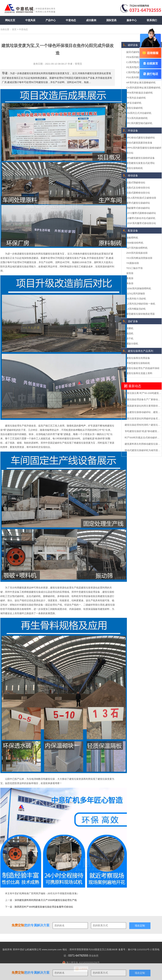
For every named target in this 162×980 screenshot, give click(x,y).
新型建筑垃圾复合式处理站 (140, 163)
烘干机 (130, 338)
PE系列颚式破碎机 (136, 67)
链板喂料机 (132, 238)
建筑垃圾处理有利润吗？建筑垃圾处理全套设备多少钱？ (143, 425)
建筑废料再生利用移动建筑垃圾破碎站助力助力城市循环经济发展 (143, 444)
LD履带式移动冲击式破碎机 (141, 218)
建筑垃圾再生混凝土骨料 (139, 373)
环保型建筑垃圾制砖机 (138, 363)
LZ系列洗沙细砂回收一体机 (141, 304)
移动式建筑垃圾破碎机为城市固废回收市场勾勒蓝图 (143, 450)
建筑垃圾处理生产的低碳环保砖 (143, 368)
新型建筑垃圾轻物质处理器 (140, 314)
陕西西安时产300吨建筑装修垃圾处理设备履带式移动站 (44, 907)
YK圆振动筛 (133, 263)
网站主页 (10, 20)
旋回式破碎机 (133, 52)
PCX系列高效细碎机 (137, 118)
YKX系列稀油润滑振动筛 (139, 258)
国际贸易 (111, 20)
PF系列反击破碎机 (136, 98)
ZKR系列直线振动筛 (137, 253)
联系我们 (152, 20)
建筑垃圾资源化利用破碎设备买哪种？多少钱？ (143, 418)
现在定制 (140, 973)
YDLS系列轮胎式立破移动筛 (141, 198)
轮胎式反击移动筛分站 (138, 188)
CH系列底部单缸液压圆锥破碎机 (143, 88)
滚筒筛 (130, 273)
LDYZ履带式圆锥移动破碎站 (141, 213)
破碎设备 (130, 45)
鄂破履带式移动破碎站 (138, 208)
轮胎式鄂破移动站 (136, 183)
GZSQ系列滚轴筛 (136, 294)
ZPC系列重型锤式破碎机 (139, 123)
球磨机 (130, 328)
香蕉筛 (130, 278)
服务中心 (132, 20)
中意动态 (71, 20)
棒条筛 (130, 283)
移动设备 (130, 176)
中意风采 (30, 20)
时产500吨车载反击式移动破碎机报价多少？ (143, 438)
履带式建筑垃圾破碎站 (138, 203)
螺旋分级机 (132, 344)
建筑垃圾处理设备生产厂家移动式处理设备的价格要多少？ (143, 399)
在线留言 (151, 64)
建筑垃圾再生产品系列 (138, 351)
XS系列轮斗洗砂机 (136, 299)
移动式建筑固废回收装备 (139, 143)
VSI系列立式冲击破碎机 (139, 113)
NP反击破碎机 (134, 103)
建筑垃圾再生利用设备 (138, 358)
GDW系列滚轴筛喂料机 (139, 288)
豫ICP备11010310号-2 (140, 949)
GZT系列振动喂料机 (137, 248)
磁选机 (130, 333)
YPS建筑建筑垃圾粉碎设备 (140, 158)
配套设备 (130, 231)
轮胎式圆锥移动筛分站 (138, 193)
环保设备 (130, 131)
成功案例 (91, 20)
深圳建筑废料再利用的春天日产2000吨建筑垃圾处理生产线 (46, 900)
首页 (14, 29)
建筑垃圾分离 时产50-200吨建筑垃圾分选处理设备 (143, 393)
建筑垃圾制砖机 (135, 168)
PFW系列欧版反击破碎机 (140, 93)
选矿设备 (130, 321)
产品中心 (51, 20)
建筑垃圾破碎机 (135, 108)
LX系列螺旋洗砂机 (136, 309)
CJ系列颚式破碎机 (136, 62)
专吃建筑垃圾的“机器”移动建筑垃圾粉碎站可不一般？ (143, 431)
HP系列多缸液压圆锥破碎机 (141, 82)
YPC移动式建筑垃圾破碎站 (141, 138)
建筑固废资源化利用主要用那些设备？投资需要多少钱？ (143, 406)
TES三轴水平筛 (134, 268)
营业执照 (94, 956)
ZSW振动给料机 (135, 243)
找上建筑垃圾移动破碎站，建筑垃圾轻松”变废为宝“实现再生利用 (143, 412)
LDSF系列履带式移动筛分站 (141, 223)
